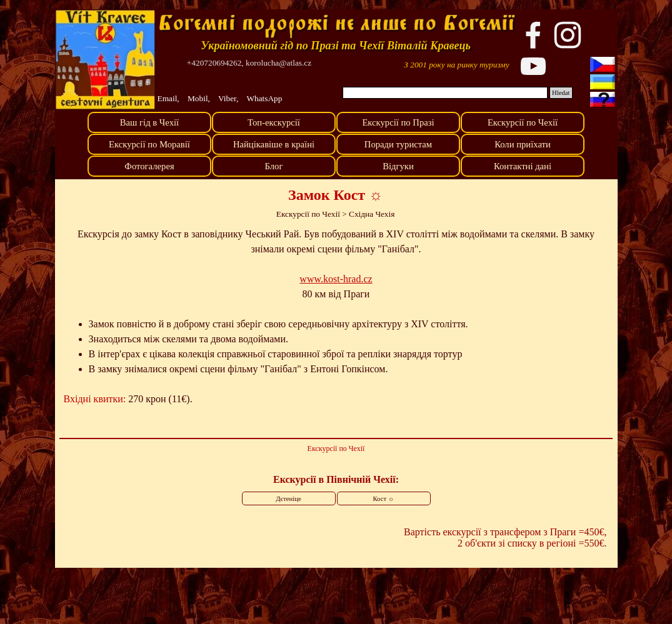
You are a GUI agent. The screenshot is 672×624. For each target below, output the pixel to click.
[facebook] (533, 35)
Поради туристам (398, 144)
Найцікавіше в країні (274, 144)
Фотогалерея (149, 166)
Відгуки (398, 166)
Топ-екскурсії (274, 122)
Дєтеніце (288, 499)
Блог (274, 166)
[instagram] (568, 35)
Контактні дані (523, 166)
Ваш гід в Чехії (149, 122)
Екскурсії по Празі (398, 122)
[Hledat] (445, 93)
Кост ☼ (384, 499)
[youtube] (533, 66)
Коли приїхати (523, 144)
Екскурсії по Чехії (523, 122)
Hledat (561, 93)
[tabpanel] (457, 64)
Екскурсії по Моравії (149, 144)
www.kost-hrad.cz (336, 279)
